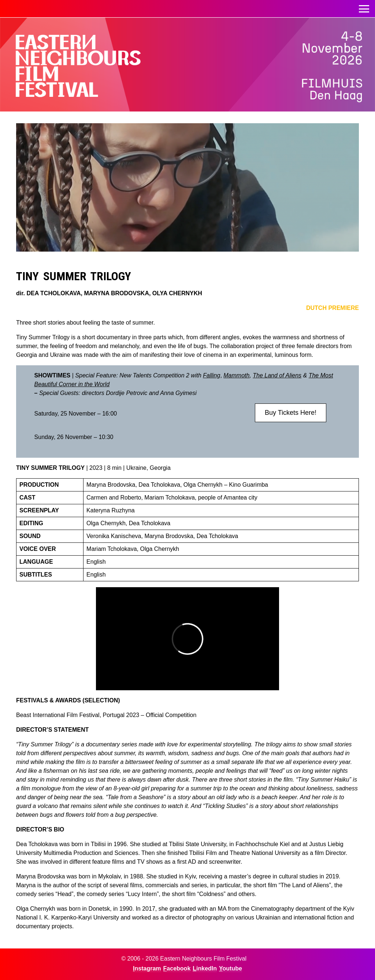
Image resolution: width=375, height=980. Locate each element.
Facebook (177, 968)
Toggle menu (364, 7)
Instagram (147, 968)
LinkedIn (205, 968)
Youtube (231, 968)
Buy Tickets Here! (291, 413)
